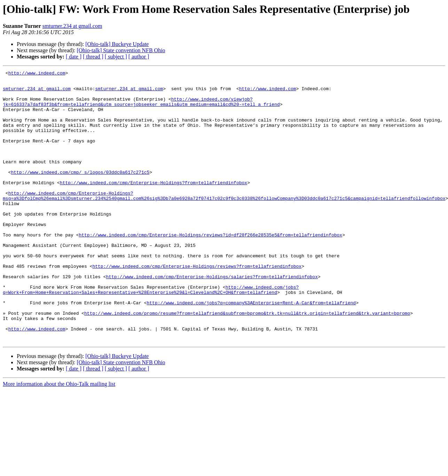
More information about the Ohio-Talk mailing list (59, 438)
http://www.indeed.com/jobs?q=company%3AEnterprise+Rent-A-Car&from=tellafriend (251, 350)
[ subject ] (116, 57)
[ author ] (139, 57)
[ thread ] (93, 57)
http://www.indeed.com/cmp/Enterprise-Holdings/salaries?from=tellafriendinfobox (212, 318)
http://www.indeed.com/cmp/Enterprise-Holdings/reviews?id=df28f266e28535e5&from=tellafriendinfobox (210, 268)
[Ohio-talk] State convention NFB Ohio (121, 50)
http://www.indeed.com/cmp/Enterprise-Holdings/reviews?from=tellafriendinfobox (197, 306)
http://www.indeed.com (37, 74)
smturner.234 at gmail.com (72, 26)
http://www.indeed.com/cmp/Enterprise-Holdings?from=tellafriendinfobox (154, 205)
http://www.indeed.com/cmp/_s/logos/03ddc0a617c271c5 (80, 193)
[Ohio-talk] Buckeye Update (117, 44)
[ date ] (74, 57)
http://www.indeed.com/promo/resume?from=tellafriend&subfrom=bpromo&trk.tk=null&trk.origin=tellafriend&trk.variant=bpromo (247, 362)
